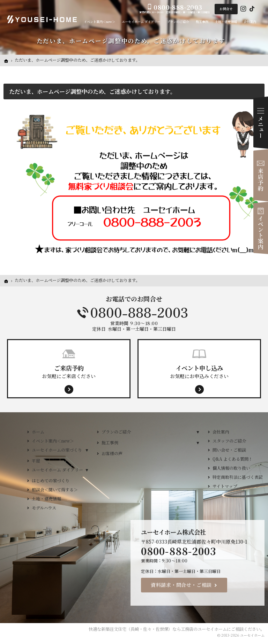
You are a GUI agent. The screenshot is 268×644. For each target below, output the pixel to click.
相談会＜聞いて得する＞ (55, 489)
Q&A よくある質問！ (233, 459)
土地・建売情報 (46, 499)
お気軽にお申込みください (199, 371)
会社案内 (221, 432)
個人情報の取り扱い (231, 468)
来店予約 (261, 175)
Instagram (243, 9)
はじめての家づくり (51, 480)
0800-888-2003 (134, 313)
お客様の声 (112, 453)
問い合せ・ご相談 (229, 450)
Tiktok (252, 9)
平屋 (36, 461)
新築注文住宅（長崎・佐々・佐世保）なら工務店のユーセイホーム (164, 629)
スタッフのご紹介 (229, 441)
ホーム (38, 432)
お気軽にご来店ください (69, 371)
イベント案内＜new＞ (53, 441)
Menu (261, 123)
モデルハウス (44, 508)
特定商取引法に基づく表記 (238, 477)
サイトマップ (225, 486)
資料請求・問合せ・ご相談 (181, 585)
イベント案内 (261, 228)
